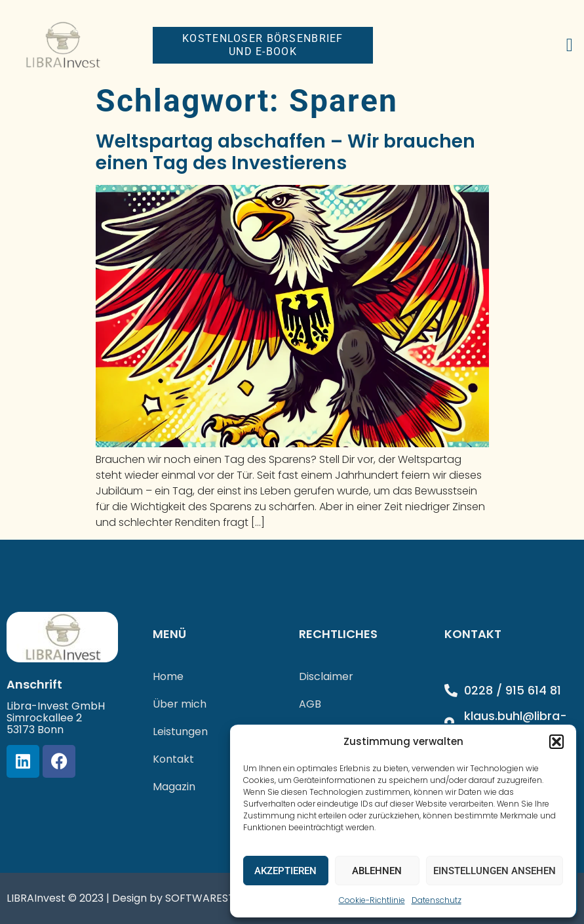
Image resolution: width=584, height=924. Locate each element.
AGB (310, 704)
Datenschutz (437, 900)
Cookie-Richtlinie (372, 900)
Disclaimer (326, 676)
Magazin (174, 787)
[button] (556, 742)
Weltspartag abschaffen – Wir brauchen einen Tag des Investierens (285, 152)
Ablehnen (377, 871)
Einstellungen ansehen (495, 871)
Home (168, 676)
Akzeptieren (285, 871)
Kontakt (173, 759)
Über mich (180, 704)
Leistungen (180, 732)
